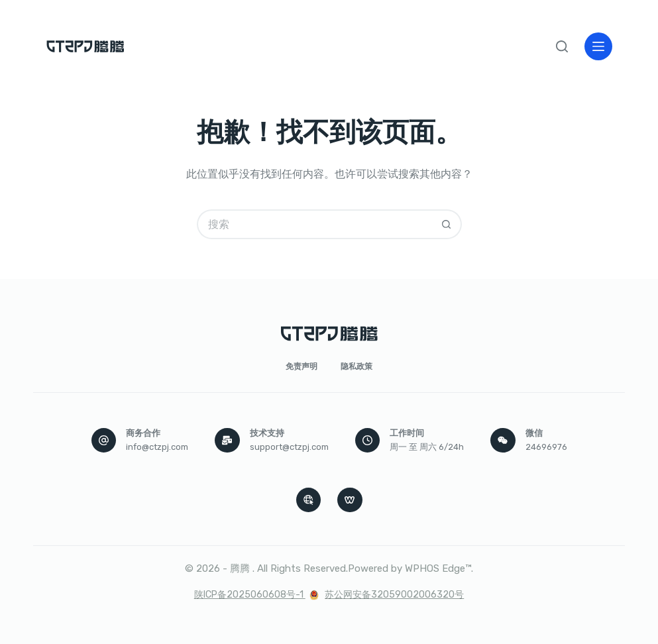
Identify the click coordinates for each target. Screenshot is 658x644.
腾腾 (240, 568)
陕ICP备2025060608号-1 (250, 595)
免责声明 (302, 366)
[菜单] (598, 46)
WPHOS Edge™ (438, 568)
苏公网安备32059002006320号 (394, 595)
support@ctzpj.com (289, 447)
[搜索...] (314, 224)
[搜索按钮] (447, 224)
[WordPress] (350, 500)
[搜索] (562, 46)
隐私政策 (356, 366)
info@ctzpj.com (157, 447)
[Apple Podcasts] (309, 500)
